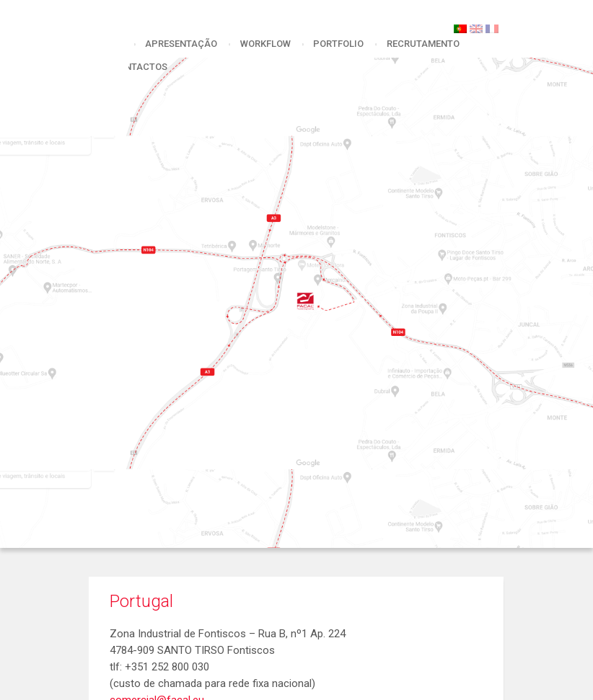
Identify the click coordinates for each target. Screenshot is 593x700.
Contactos (140, 67)
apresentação (181, 44)
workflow (265, 44)
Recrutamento (423, 44)
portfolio (338, 44)
